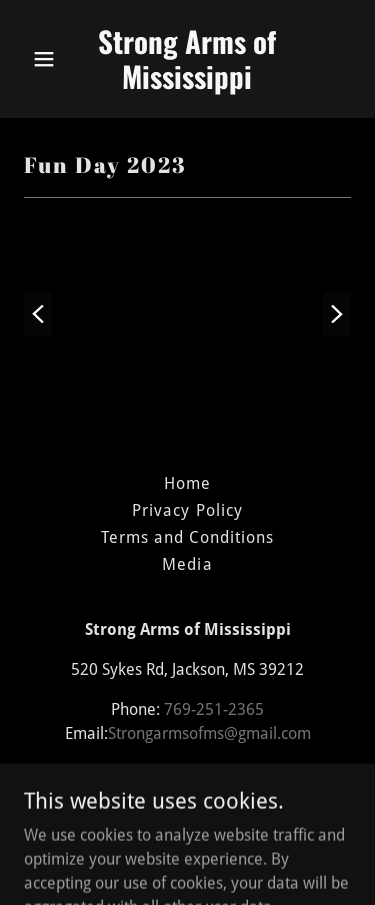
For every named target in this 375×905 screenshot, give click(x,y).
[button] (48, 59)
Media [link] (187, 564)
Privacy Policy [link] (187, 510)
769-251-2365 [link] (214, 709)
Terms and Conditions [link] (187, 537)
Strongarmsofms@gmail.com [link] (209, 733)
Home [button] (187, 483)
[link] (187, 83)
